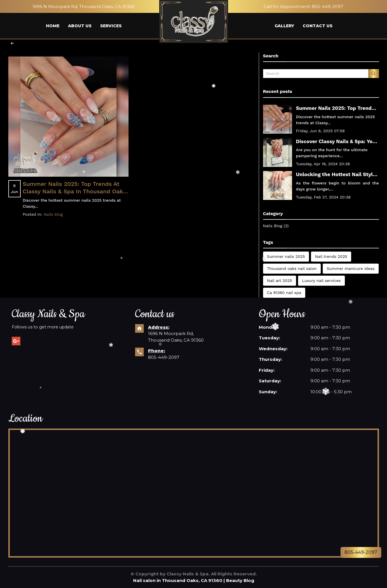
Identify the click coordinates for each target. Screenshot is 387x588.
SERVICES (111, 26)
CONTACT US (318, 26)
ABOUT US (80, 26)
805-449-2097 (164, 357)
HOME (53, 26)
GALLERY (284, 26)
